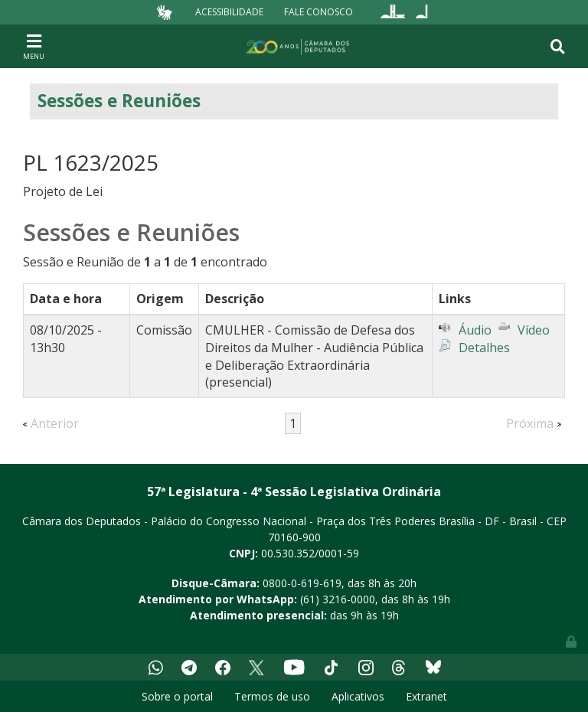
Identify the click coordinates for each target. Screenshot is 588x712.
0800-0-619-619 (302, 583)
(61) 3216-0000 (338, 599)
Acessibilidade (229, 12)
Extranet (426, 696)
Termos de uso (272, 696)
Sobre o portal (177, 696)
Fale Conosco (318, 12)
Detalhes (484, 348)
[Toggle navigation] (34, 46)
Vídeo (534, 330)
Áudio (475, 330)
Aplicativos (358, 696)
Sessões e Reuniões (119, 101)
